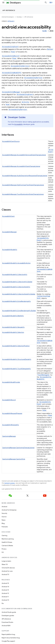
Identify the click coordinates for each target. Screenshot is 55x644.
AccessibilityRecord (11, 56)
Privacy (4, 549)
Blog (3, 523)
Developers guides (8, 616)
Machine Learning (8, 539)
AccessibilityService (20, 66)
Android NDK (6, 626)
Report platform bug (8, 634)
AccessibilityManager (11, 92)
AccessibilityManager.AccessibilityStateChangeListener (21, 166)
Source (4, 517)
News (4, 520)
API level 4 (11, 21)
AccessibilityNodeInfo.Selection (13, 332)
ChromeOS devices (8, 568)
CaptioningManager (9, 436)
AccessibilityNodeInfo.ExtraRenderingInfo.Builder (19, 311)
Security (4, 513)
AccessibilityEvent (10, 47)
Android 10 (5, 600)
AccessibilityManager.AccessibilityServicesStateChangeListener (24, 155)
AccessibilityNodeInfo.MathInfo (13, 316)
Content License (9, 483)
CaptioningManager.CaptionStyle (14, 459)
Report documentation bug (11, 638)
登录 (51, 2)
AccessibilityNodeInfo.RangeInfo (13, 327)
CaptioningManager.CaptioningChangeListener (18, 448)
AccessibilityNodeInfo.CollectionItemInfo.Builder (19, 294)
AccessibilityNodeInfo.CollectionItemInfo (16, 287)
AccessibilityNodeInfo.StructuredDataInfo (17, 359)
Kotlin (45, 31)
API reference (9, 10)
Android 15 (5, 583)
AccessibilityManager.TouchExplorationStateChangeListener (23, 194)
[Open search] (46, 3)
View (13, 52)
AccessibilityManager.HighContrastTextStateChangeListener (23, 185)
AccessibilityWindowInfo (11, 425)
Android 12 (5, 593)
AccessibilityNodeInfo (12, 73)
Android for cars (7, 571)
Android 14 (5, 587)
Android (4, 507)
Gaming (4, 535)
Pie (3, 603)
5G (3, 552)
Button (50, 49)
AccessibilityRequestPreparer (12, 413)
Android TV (5, 574)
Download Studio (7, 622)
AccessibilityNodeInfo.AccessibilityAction (16, 263)
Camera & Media (7, 546)
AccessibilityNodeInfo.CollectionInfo (15, 275)
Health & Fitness (7, 542)
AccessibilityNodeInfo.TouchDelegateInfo (16, 369)
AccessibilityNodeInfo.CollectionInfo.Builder (17, 282)
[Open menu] (3, 3)
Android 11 (5, 597)
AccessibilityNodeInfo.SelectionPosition (16, 346)
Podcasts (5, 527)
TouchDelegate (43, 375)
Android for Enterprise (9, 510)
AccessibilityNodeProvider (11, 382)
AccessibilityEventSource (11, 141)
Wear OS (5, 564)
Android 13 (5, 590)
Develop (19, 17)
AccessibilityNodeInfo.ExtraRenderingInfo (16, 301)
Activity (25, 102)
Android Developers (8, 17)
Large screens (6, 561)
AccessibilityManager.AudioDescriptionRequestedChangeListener (25, 176)
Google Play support (8, 641)
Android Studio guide (9, 612)
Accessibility (19, 124)
